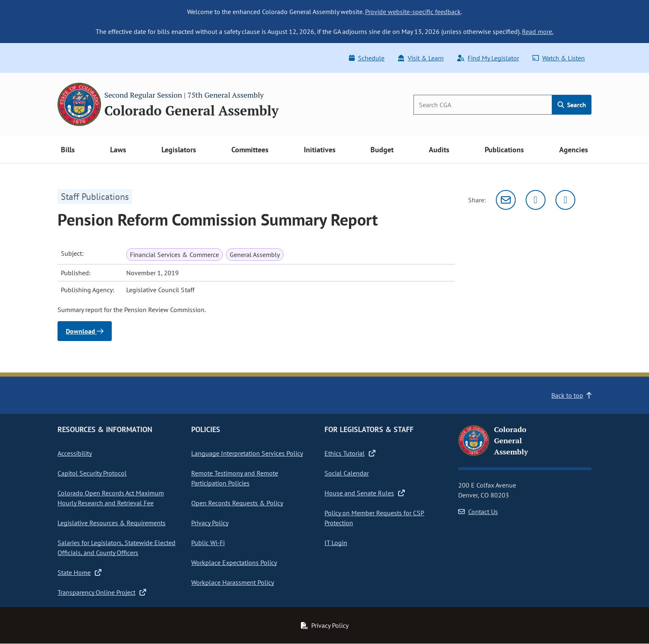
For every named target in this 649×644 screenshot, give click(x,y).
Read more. (538, 31)
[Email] (506, 200)
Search (572, 105)
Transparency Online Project (102, 592)
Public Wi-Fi (208, 543)
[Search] (483, 105)
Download (85, 331)
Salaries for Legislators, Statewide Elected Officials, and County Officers (117, 548)
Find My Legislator (488, 58)
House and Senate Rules (365, 493)
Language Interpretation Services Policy (247, 453)
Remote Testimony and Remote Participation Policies (235, 478)
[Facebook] (565, 200)
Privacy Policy (210, 523)
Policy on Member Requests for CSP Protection (374, 518)
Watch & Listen (559, 58)
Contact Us (478, 512)
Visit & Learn (421, 58)
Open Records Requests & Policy (237, 503)
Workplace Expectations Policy (234, 562)
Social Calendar (347, 473)
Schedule (367, 58)
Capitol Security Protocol (92, 473)
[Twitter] (536, 200)
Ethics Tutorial (350, 453)
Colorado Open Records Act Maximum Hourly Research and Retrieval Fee (111, 498)
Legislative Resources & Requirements (112, 523)
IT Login (336, 543)
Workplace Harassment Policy (233, 582)
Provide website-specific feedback (413, 12)
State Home (79, 572)
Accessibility (75, 453)
